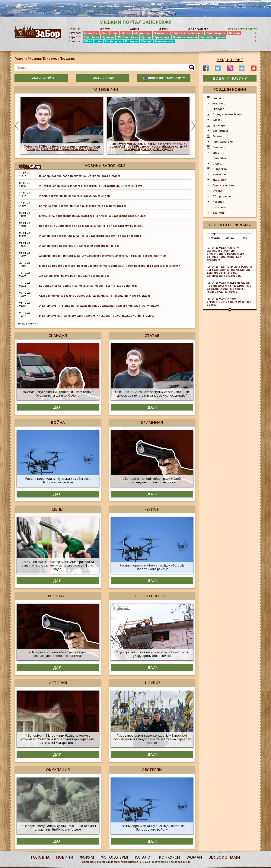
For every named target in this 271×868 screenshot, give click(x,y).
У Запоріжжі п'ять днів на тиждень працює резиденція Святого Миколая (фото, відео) (99, 306)
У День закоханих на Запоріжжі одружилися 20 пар (75, 196)
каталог (144, 857)
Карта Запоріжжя (213, 37)
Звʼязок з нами (224, 857)
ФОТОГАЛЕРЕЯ (198, 29)
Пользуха (131, 41)
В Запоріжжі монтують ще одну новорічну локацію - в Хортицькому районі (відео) (97, 316)
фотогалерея (114, 857)
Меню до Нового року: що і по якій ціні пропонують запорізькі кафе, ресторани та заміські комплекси (110, 266)
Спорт (217, 153)
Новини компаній (185, 37)
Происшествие (223, 142)
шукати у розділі (103, 78)
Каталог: (75, 33)
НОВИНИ (75, 29)
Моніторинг (113, 41)
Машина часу (164, 41)
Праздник (67, 59)
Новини (35, 59)
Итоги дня (220, 174)
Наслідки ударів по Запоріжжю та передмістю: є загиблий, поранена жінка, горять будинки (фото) (229, 287)
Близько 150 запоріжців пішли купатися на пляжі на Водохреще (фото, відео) (93, 216)
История (218, 202)
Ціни (99, 41)
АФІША (135, 29)
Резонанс (219, 103)
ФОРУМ (105, 29)
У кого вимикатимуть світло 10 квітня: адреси (229, 302)
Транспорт (162, 37)
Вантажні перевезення (187, 33)
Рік (245, 238)
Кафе (114, 33)
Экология (219, 213)
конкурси (169, 857)
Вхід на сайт (230, 59)
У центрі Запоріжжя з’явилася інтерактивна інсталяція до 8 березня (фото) (91, 186)
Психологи (161, 33)
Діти (104, 33)
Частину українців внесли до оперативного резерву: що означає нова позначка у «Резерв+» (225, 254)
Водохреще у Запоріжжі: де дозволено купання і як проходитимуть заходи (91, 226)
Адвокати (91, 33)
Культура (50, 59)
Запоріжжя (91, 37)
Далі (58, 407)
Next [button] (193, 126)
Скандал (218, 109)
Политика (219, 158)
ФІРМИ (164, 29)
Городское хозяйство (227, 114)
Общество (220, 169)
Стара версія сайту (242, 29)
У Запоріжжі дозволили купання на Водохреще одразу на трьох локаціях (90, 236)
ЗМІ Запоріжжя (128, 37)
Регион (217, 136)
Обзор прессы (222, 196)
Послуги (234, 33)
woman (194, 857)
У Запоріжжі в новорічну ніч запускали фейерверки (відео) (80, 246)
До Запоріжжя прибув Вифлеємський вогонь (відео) (75, 276)
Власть (217, 120)
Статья (217, 191)
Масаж (126, 33)
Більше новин (27, 323)
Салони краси (216, 33)
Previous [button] (17, 126)
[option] (62, 126)
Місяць (230, 238)
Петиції (146, 41)
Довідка (108, 37)
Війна (88, 41)
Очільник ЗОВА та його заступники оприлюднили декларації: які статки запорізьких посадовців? (229, 271)
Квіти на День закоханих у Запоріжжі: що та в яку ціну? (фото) (83, 206)
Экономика (220, 131)
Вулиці (146, 37)
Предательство (223, 185)
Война (217, 98)
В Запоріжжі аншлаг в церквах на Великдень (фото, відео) (80, 176)
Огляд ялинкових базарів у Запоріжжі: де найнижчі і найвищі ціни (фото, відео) (94, 296)
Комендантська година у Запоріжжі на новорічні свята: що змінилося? (88, 286)
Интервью (220, 207)
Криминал (219, 180)
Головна (21, 59)
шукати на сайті (41, 78)
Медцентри (142, 33)
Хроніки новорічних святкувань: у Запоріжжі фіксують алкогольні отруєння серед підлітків (102, 256)
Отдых (217, 163)
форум (87, 857)
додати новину (230, 78)
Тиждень (215, 238)
